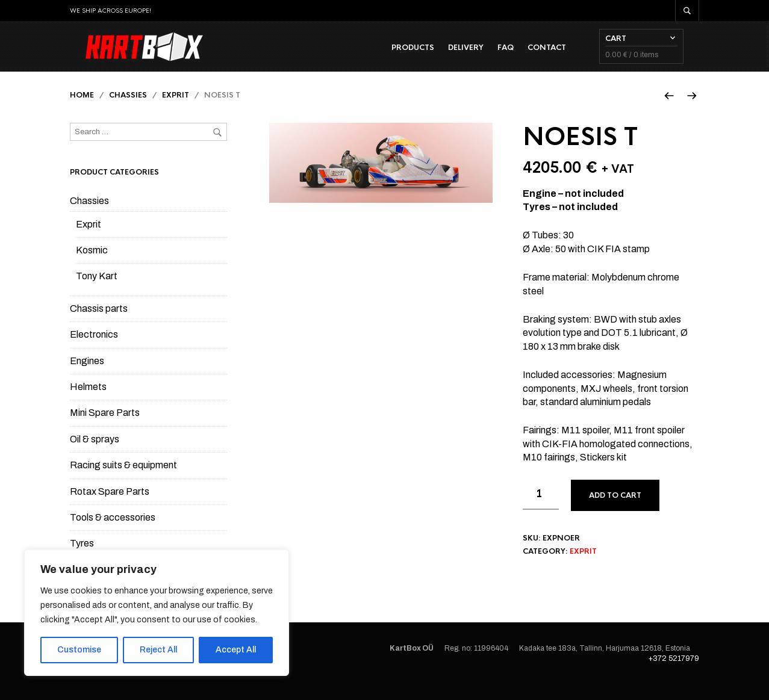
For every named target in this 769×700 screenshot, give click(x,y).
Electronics (94, 349)
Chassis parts (99, 324)
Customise (79, 650)
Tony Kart (97, 291)
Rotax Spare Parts (110, 506)
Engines (87, 376)
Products (428, 55)
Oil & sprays (95, 454)
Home (82, 110)
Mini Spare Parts (105, 428)
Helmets (88, 402)
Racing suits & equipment (123, 480)
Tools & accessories (113, 532)
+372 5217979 (674, 674)
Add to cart (615, 510)
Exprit (176, 110)
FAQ (521, 55)
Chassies (128, 110)
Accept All (236, 650)
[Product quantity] (541, 509)
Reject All (158, 650)
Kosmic (92, 265)
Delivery (481, 55)
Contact (562, 55)
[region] (157, 613)
